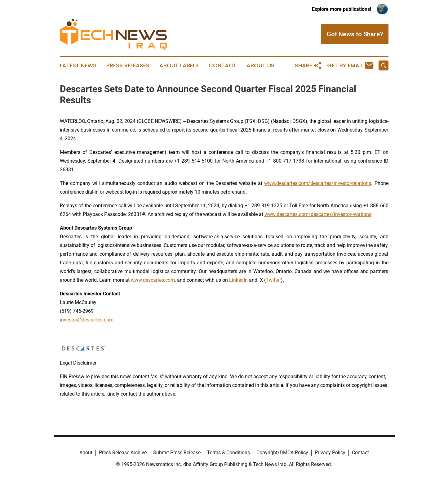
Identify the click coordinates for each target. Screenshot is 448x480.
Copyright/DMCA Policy (282, 453)
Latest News (78, 65)
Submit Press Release (177, 453)
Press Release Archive (123, 453)
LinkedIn (238, 280)
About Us (260, 65)
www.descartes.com (153, 280)
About (86, 453)
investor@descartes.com (87, 320)
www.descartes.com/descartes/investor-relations (318, 183)
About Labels (179, 65)
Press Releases (128, 65)
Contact (223, 65)
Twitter (273, 280)
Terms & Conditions (228, 453)
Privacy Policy (330, 453)
